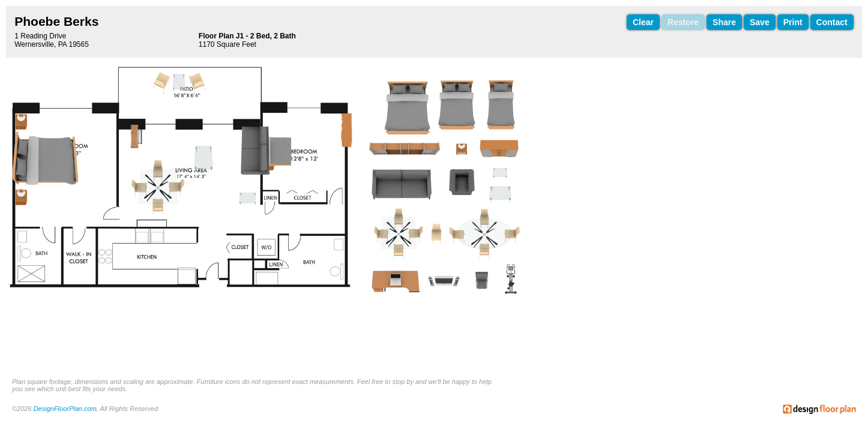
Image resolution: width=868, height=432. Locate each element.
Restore (683, 22)
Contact (832, 22)
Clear (643, 22)
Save (760, 22)
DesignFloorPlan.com (65, 409)
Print (793, 22)
